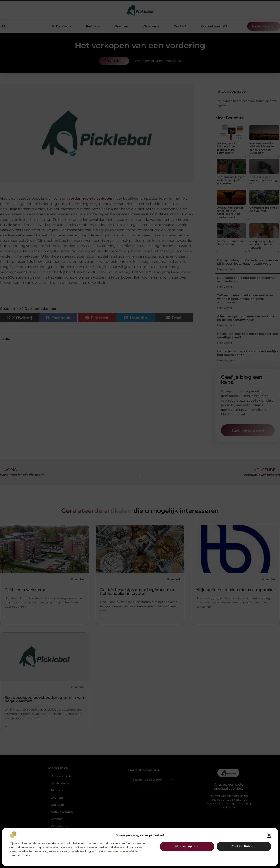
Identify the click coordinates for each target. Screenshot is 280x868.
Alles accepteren (187, 846)
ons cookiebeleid (124, 851)
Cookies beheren (244, 846)
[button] (269, 835)
